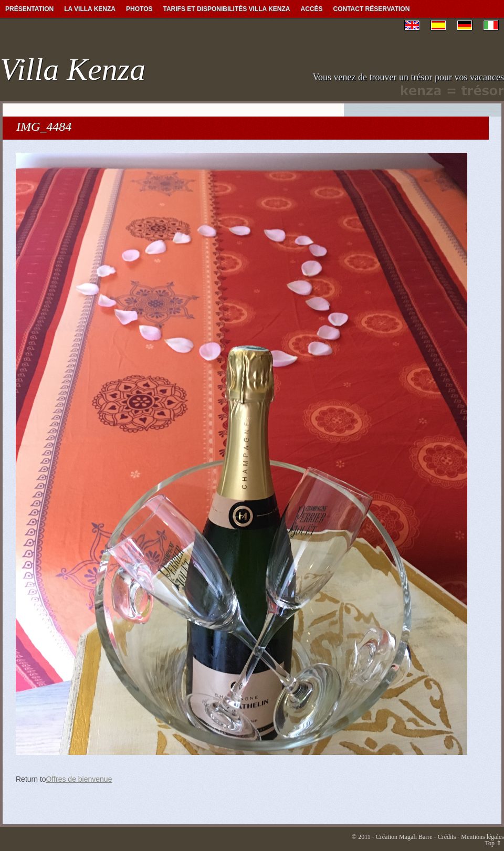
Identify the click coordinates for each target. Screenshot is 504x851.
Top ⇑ (493, 843)
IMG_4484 (44, 127)
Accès (312, 9)
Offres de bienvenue (79, 779)
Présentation (29, 9)
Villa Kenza (73, 69)
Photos (139, 9)
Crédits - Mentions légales (471, 837)
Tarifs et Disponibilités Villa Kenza (226, 9)
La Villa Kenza (90, 9)
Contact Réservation (372, 9)
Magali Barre (416, 837)
